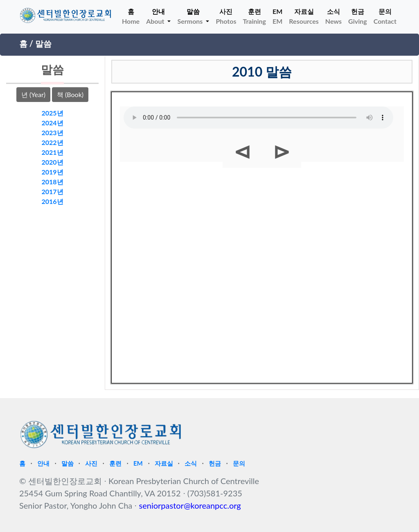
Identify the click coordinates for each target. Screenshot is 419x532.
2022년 (52, 142)
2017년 (52, 191)
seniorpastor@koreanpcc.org (190, 505)
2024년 (52, 123)
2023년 (52, 132)
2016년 (52, 201)
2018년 (52, 182)
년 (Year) (33, 94)
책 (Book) (70, 94)
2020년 (52, 162)
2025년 (52, 113)
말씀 (43, 43)
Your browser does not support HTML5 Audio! (258, 118)
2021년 (52, 152)
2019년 (52, 172)
